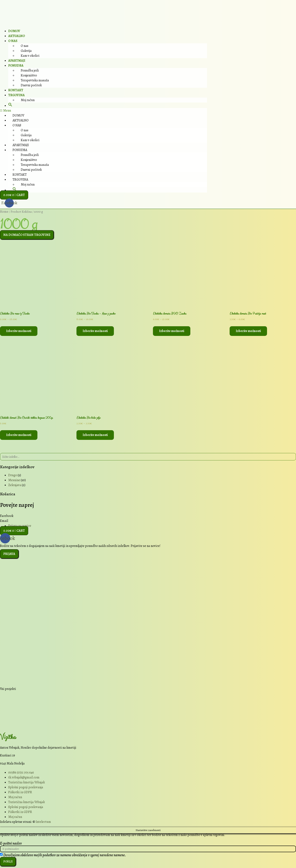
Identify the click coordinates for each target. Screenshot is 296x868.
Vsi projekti (8, 689)
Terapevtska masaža (35, 80)
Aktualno (17, 36)
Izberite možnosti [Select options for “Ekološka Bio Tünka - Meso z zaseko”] (95, 331)
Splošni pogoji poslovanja (26, 787)
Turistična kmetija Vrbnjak (27, 782)
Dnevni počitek (31, 85)
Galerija (26, 51)
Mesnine (14, 480)
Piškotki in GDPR (20, 792)
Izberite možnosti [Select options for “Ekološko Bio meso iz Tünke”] (19, 331)
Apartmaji (17, 61)
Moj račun (28, 100)
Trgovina (16, 95)
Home (4, 212)
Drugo (13, 475)
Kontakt (16, 90)
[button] (10, 106)
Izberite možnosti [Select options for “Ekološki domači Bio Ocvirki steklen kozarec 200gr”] (19, 435)
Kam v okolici (30, 56)
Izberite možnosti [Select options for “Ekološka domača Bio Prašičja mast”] (248, 331)
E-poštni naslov (11, 844)
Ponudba (16, 66)
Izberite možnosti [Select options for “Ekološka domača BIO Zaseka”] (172, 331)
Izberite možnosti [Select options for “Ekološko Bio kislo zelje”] (95, 435)
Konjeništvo (29, 75)
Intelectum (43, 822)
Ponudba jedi (30, 70)
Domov (14, 31)
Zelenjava (15, 485)
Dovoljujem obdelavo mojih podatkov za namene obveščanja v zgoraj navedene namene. (65, 856)
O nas (13, 41)
